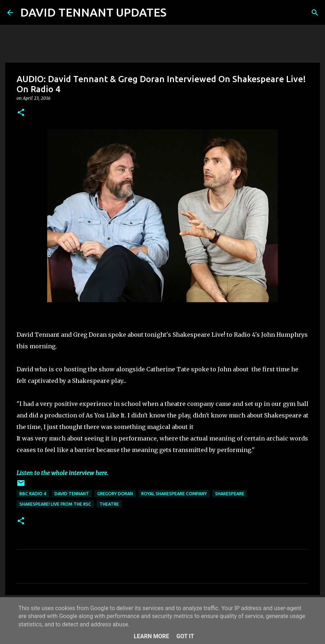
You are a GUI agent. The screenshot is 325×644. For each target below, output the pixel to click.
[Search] (177, 13)
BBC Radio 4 (33, 494)
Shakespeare (230, 494)
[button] (21, 113)
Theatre (109, 504)
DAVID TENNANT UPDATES (93, 12)
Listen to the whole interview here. (63, 473)
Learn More (151, 636)
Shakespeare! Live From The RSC (55, 504)
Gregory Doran (115, 494)
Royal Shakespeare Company (174, 494)
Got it (185, 636)
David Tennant (72, 494)
